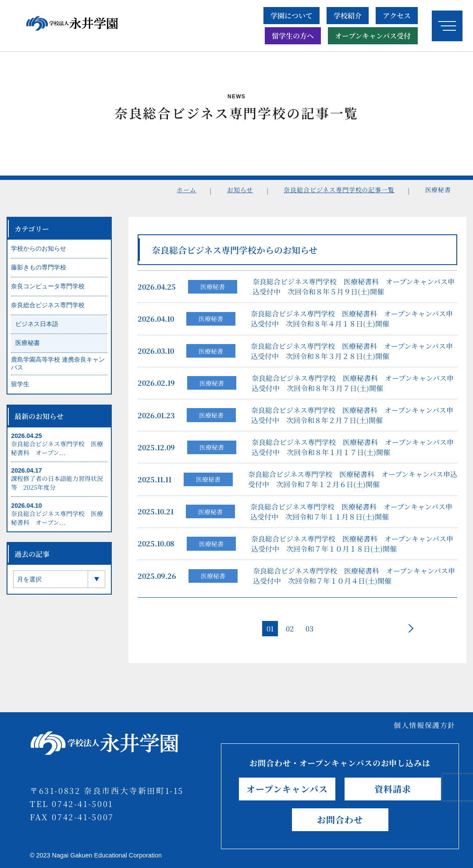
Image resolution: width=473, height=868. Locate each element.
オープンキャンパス (287, 789)
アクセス (397, 16)
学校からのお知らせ (39, 251)
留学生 (20, 386)
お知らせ (240, 190)
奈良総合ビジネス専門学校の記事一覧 (339, 190)
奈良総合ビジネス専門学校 (48, 307)
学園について (292, 16)
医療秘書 (213, 289)
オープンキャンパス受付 (373, 36)
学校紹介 (348, 16)
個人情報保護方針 (425, 725)
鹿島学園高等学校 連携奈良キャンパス (58, 366)
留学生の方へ (293, 36)
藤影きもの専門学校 (39, 269)
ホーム (187, 190)
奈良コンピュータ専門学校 (48, 288)
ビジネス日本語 (37, 326)
